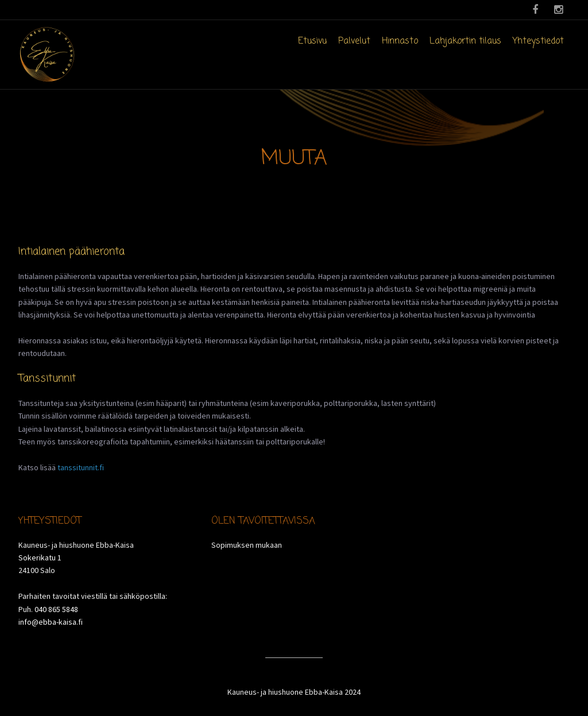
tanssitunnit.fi (81, 467)
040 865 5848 (56, 609)
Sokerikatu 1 (40, 558)
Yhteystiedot (538, 41)
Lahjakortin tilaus (465, 41)
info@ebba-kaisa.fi (51, 622)
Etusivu (312, 41)
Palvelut (354, 41)
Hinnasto (400, 41)
